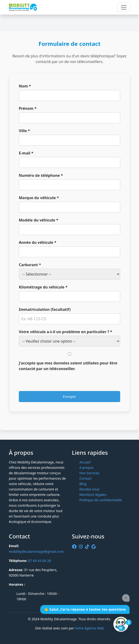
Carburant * (30, 265)
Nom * (25, 86)
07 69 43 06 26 (39, 561)
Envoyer (69, 396)
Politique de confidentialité (101, 500)
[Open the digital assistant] (121, 624)
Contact (86, 478)
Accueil (85, 462)
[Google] (94, 547)
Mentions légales (93, 495)
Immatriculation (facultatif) (45, 309)
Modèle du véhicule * (39, 220)
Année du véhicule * (38, 242)
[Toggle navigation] (124, 7)
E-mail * (26, 153)
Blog (83, 484)
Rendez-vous (90, 489)
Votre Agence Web (89, 628)
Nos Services (89, 473)
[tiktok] (87, 547)
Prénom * (28, 108)
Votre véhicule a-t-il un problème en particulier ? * (66, 332)
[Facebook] (74, 547)
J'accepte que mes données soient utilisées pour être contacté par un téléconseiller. (68, 366)
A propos (87, 468)
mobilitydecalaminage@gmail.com (36, 551)
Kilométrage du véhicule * (43, 287)
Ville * (24, 131)
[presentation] (55, 382)
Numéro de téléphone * (41, 175)
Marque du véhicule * (39, 198)
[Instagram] (81, 547)
